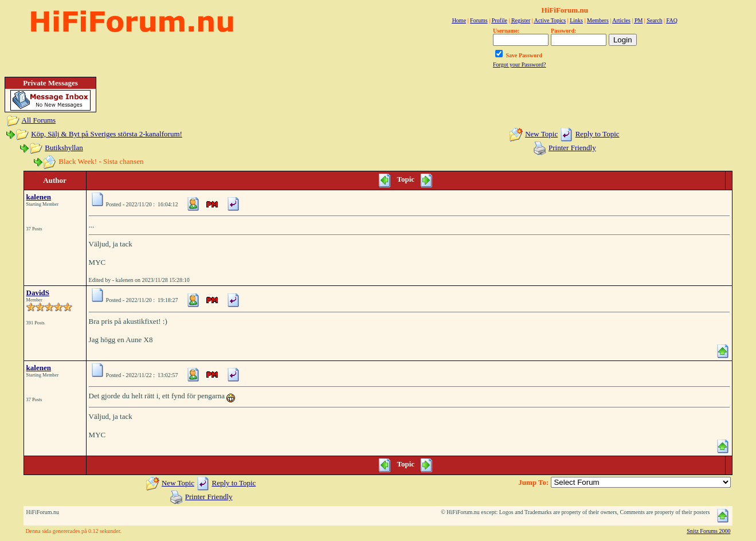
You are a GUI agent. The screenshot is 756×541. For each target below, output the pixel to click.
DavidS (38, 293)
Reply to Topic (598, 134)
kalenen (39, 197)
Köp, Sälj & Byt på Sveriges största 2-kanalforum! (107, 134)
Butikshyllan (64, 148)
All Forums (39, 120)
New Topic (541, 134)
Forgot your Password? (520, 64)
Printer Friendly (572, 148)
